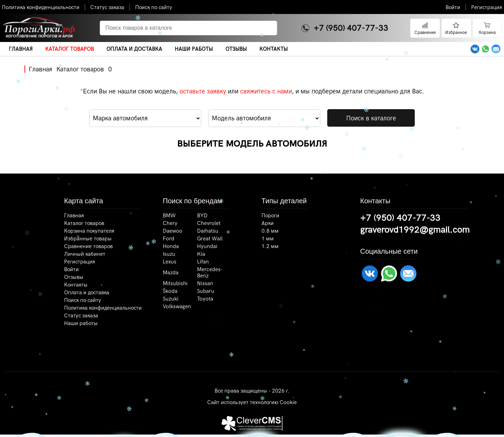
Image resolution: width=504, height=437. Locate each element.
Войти (453, 7)
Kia (201, 254)
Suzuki (171, 299)
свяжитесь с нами (266, 91)
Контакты (76, 285)
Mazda (171, 273)
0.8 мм (270, 231)
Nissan (205, 283)
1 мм (268, 239)
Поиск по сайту (154, 7)
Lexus (170, 262)
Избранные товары (88, 239)
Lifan (203, 262)
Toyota (205, 299)
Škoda (170, 291)
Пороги (270, 216)
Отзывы (74, 277)
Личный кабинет (85, 254)
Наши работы (81, 323)
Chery (170, 223)
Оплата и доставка (87, 292)
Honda (171, 246)
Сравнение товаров (88, 246)
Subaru (206, 291)
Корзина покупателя (89, 231)
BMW (169, 216)
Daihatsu (208, 231)
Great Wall (210, 239)
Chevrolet (209, 223)
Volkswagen (177, 306)
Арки (268, 223)
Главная (40, 69)
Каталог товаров (80, 69)
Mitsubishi (175, 283)
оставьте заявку (203, 91)
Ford (169, 239)
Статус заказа (107, 7)
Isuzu (169, 254)
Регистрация (487, 7)
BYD (202, 216)
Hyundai (207, 246)
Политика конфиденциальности (41, 7)
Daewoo (173, 231)
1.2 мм (270, 246)
